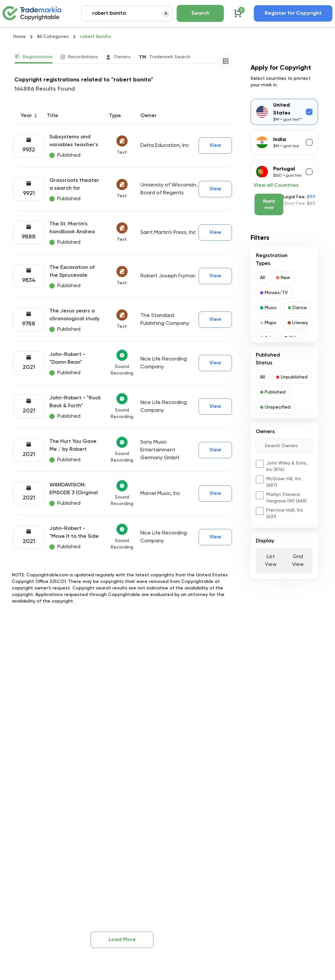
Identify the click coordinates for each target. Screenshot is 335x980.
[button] (263, 278)
